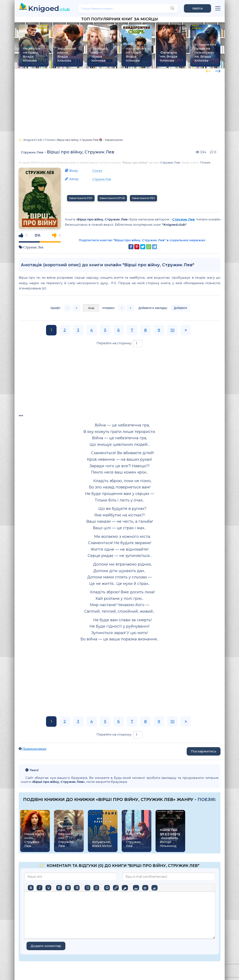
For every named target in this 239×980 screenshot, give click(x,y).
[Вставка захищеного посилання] (125, 888)
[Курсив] (40, 888)
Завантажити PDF (81, 198)
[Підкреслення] (48, 888)
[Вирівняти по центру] (68, 888)
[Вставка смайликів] (107, 888)
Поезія (205, 162)
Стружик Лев (32, 152)
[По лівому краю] (59, 888)
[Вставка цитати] (136, 888)
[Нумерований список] (96, 888)
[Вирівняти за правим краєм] (77, 888)
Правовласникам (34, 749)
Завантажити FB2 (143, 198)
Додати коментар (46, 946)
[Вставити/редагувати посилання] (116, 888)
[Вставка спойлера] (145, 888)
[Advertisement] (120, 101)
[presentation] (208, 70)
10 (172, 330)
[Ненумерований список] (87, 888)
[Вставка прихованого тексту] (154, 888)
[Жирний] (31, 888)
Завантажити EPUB (112, 198)
